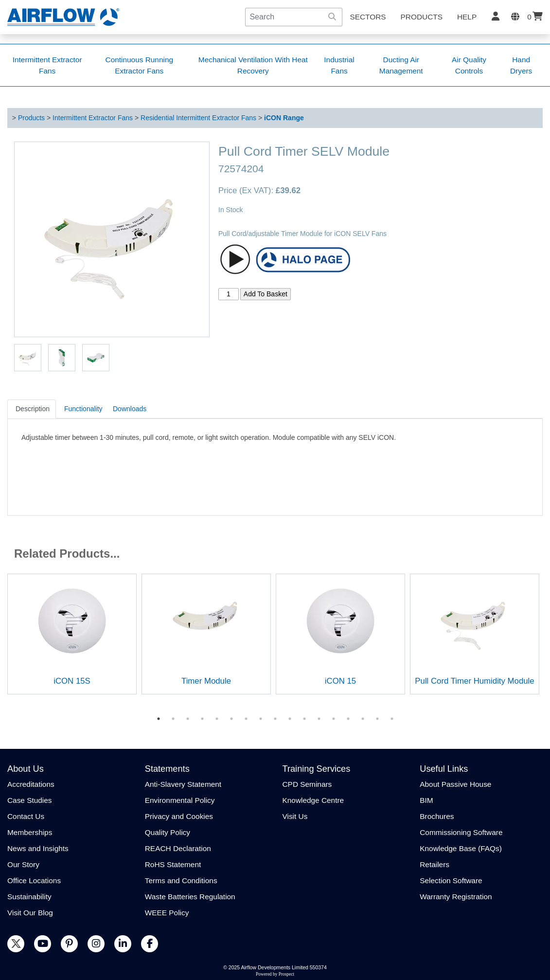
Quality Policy (168, 832)
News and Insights (38, 848)
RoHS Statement (173, 864)
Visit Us (295, 816)
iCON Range (284, 118)
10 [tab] (290, 719)
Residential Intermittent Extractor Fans (198, 118)
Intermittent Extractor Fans (93, 118)
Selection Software (451, 880)
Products (422, 17)
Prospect (286, 974)
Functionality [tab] (83, 409)
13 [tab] (334, 719)
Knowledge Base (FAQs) (461, 848)
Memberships (30, 832)
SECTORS (368, 17)
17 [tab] (392, 719)
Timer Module (206, 681)
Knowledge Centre (313, 800)
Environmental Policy (180, 800)
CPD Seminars (307, 784)
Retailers (435, 864)
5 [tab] (217, 719)
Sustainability (29, 897)
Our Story (23, 864)
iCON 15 (340, 681)
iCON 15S (72, 681)
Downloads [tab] (130, 409)
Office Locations (34, 880)
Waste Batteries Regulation (190, 897)
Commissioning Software (461, 832)
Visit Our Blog (30, 913)
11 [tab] (304, 719)
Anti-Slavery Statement (183, 784)
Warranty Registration (456, 897)
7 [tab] (246, 719)
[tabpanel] (72, 634)
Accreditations (31, 784)
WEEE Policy (167, 913)
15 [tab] (363, 719)
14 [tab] (348, 719)
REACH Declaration (178, 848)
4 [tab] (202, 719)
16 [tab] (377, 719)
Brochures (437, 816)
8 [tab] (261, 719)
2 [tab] (173, 719)
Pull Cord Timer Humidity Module (474, 681)
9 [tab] (275, 719)
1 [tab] (159, 719)
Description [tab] (33, 409)
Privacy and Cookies (179, 816)
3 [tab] (188, 719)
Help (467, 17)
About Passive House (455, 784)
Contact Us (26, 816)
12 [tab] (319, 719)
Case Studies (30, 800)
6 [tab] (231, 719)
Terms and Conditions (181, 880)
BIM (426, 800)
